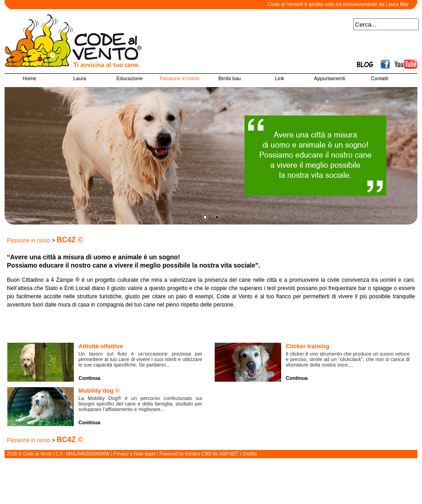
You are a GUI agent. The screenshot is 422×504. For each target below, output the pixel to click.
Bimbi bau (230, 78)
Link (279, 78)
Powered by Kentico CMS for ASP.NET (199, 454)
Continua (89, 378)
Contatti (380, 78)
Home (30, 78)
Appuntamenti (330, 78)
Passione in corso (180, 78)
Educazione (130, 78)
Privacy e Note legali (135, 454)
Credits (250, 454)
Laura (79, 78)
